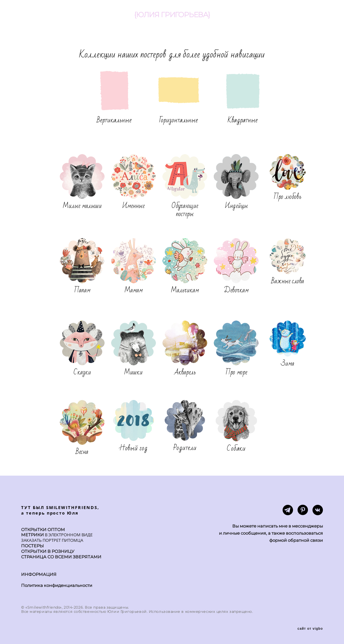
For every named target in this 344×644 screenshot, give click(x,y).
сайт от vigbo (310, 629)
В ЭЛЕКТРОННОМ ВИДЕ (68, 535)
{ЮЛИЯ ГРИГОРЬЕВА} (172, 15)
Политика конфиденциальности (57, 585)
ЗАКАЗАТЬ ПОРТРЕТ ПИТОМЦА (52, 540)
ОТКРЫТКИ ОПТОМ (43, 529)
